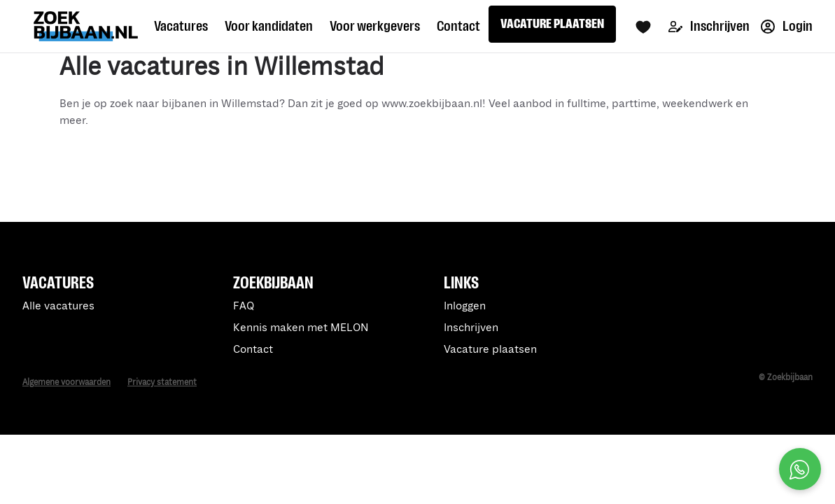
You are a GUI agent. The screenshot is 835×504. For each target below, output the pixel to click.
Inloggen (465, 306)
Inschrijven (709, 26)
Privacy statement (162, 383)
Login (787, 26)
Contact (458, 26)
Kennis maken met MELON (301, 328)
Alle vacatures (58, 306)
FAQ (244, 306)
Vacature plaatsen (490, 350)
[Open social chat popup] (800, 469)
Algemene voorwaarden (66, 383)
